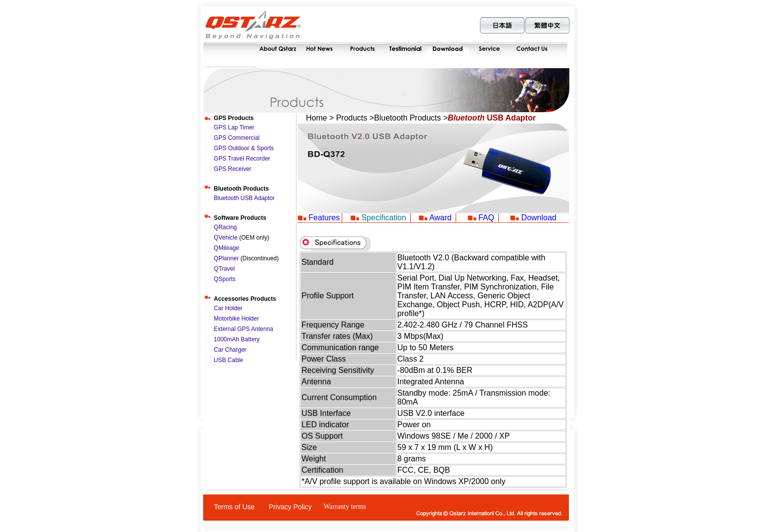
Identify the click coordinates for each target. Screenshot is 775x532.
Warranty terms (345, 507)
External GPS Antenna (244, 329)
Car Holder (228, 308)
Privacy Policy (290, 507)
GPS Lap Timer (234, 127)
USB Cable (229, 360)
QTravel (224, 269)
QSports (225, 279)
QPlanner (227, 258)
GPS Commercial (237, 138)
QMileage (227, 248)
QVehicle (227, 238)
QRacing (226, 227)
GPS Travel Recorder (242, 159)
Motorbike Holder (237, 319)
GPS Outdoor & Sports (244, 148)
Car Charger (230, 350)
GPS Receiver (233, 169)
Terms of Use (234, 507)
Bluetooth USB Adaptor (244, 198)
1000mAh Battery (237, 339)
